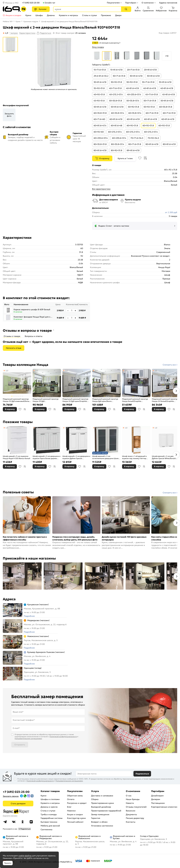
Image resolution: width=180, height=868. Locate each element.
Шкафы (39, 15)
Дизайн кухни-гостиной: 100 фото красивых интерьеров (124, 538)
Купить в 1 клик (125, 158)
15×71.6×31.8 (100, 70)
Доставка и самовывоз (102, 796)
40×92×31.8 (99, 94)
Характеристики (27, 33)
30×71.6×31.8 (119, 76)
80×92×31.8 (117, 150)
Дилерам (156, 799)
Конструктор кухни (76, 818)
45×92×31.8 (99, 101)
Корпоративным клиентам (164, 807)
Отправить (20, 745)
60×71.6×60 (99, 119)
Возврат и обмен (99, 822)
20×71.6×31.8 (133, 70)
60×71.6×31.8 (152, 113)
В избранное (20, 409)
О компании (148, 3)
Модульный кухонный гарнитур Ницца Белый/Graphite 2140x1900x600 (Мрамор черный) (136, 400)
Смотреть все (169, 365)
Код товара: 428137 (168, 33)
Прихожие (106, 15)
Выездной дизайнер (101, 807)
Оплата (71, 799)
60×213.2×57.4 (115, 132)
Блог (69, 807)
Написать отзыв (14, 348)
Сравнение (148, 9)
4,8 (126, 428)
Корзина (173, 9)
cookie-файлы (25, 856)
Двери (118, 15)
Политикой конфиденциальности (63, 737)
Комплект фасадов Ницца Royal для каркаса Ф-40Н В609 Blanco (33, 317)
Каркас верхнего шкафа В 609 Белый (32, 309)
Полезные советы (18, 492)
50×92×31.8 (134, 107)
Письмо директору (135, 818)
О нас (129, 796)
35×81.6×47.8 (165, 82)
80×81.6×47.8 (152, 144)
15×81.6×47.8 (116, 70)
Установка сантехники (102, 826)
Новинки (71, 811)
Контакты (131, 822)
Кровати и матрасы (68, 15)
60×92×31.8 (132, 126)
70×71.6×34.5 (137, 138)
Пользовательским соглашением (28, 738)
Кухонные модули (31, 21)
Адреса (9, 599)
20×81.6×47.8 (150, 70)
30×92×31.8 (116, 82)
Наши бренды (133, 799)
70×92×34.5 (153, 138)
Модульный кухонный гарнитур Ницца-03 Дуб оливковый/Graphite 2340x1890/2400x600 (46, 400)
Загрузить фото (9, 115)
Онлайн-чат (50, 3)
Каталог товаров (50, 791)
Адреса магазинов (168, 3)
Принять (8, 863)
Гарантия (96, 818)
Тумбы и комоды (49, 814)
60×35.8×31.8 (166, 107)
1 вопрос (14, 33)
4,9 (7, 428)
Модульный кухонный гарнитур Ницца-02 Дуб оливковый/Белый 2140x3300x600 (17, 400)
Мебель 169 (8, 21)
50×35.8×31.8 (116, 101)
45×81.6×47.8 (169, 94)
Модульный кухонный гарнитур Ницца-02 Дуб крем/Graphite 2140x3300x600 (75, 400)
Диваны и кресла (49, 807)
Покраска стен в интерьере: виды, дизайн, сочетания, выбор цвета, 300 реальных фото (75, 538)
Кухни (28, 15)
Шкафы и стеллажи (50, 799)
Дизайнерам (157, 796)
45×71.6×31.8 (152, 94)
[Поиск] (126, 9)
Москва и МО (12, 3)
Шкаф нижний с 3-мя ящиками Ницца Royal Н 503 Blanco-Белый (16, 457)
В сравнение (25, 409)
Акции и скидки (13, 15)
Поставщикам (158, 803)
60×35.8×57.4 (117, 113)
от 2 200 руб (171, 212)
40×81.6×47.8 (132, 88)
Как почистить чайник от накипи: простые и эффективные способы (25, 538)
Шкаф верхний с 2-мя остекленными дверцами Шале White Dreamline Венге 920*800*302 (105, 457)
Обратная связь (75, 796)
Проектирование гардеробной (106, 811)
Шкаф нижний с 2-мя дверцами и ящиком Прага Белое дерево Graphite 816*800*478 (46, 457)
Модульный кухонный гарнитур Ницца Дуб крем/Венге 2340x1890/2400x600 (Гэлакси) (105, 400)
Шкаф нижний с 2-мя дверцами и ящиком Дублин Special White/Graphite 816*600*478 (76, 457)
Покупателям (113, 3)
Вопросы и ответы (34, 336)
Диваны (51, 15)
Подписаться (142, 774)
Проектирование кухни (103, 803)
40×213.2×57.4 (116, 94)
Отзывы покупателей (136, 807)
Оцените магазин (10, 816)
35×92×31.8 (99, 88)
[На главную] (15, 9)
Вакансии (131, 811)
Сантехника (46, 829)
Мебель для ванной (50, 826)
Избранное (161, 9)
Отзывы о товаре (12, 336)
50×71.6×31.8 (150, 101)
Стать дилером (18, 803)
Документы (131, 814)
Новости (130, 803)
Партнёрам (131, 3)
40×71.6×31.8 (115, 88)
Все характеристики (101, 189)
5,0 (7, 371)
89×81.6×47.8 (133, 150)
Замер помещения (100, 814)
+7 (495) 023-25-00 (31, 3)
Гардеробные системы (52, 818)
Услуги (95, 791)
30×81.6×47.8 (136, 76)
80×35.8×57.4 (117, 144)
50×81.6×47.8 (167, 101)
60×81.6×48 (117, 126)
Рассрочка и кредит (77, 803)
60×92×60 (99, 132)
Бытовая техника (49, 822)
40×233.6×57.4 (134, 94)
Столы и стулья (89, 15)
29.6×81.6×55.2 (101, 76)
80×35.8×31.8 (100, 144)
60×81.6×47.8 (116, 119)
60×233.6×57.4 (101, 138)
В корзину (104, 158)
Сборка (95, 799)
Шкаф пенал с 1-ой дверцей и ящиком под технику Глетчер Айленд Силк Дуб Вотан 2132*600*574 (134, 457)
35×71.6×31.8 (148, 82)
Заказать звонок (11, 796)
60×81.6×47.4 (100, 126)
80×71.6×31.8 (135, 144)
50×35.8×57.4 (133, 101)
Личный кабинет (75, 822)
